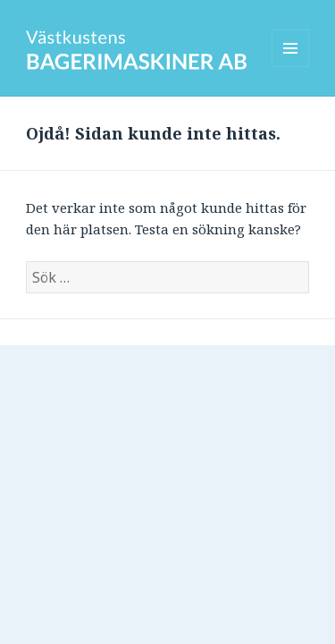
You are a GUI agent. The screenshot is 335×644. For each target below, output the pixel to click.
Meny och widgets (291, 67)
